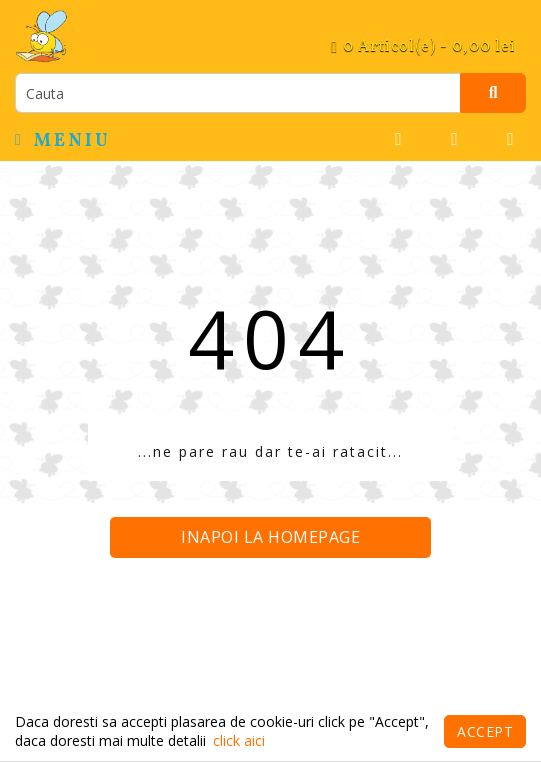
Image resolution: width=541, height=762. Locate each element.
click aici (239, 740)
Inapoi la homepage (270, 537)
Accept (485, 731)
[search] (238, 93)
